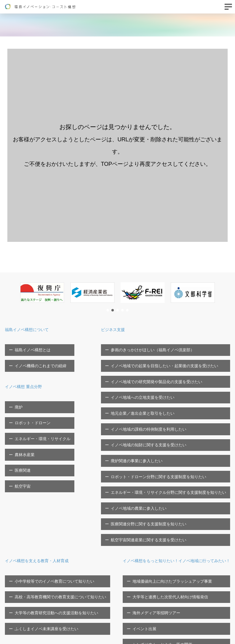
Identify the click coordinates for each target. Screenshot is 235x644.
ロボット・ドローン (29, 401)
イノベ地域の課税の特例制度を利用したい (153, 395)
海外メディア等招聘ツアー (35, 579)
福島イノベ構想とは (29, 347)
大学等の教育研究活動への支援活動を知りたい (53, 515)
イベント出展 (23, 589)
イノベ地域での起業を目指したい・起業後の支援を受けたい (168, 356)
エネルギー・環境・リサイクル (39, 410)
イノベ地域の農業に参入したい (143, 442)
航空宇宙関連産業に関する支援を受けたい (153, 461)
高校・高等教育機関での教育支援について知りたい (57, 506)
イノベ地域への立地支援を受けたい (147, 375)
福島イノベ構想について (32, 329)
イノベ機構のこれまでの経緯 (37, 356)
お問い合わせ (17, 622)
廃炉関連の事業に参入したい (141, 414)
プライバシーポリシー (186, 598)
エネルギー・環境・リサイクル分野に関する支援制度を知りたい (172, 433)
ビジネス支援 (124, 329)
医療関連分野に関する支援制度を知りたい (153, 452)
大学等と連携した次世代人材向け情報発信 (49, 570)
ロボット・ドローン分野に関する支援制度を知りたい (162, 423)
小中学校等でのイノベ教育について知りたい (51, 496)
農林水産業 (21, 420)
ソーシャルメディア (184, 608)
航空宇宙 (19, 439)
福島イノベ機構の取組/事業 (191, 570)
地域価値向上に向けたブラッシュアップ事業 (51, 560)
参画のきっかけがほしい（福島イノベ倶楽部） (157, 347)
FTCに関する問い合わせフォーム (35, 632)
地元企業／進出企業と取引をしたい (147, 385)
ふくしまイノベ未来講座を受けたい (43, 525)
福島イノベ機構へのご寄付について (198, 579)
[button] (108, 310)
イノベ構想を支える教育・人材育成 (44, 479)
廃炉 (15, 391)
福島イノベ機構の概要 (185, 543)
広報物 (172, 589)
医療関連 (19, 430)
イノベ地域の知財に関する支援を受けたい (153, 404)
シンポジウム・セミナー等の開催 (41, 598)
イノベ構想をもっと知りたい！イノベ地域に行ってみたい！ (71, 543)
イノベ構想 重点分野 (28, 374)
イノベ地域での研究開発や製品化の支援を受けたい (160, 366)
